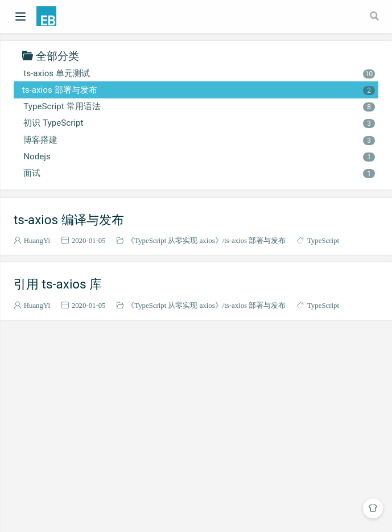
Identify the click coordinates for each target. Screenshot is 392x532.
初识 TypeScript (199, 123)
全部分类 (57, 55)
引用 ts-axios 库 (58, 284)
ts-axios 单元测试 (199, 73)
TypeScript (323, 240)
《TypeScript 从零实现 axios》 (174, 240)
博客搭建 (199, 140)
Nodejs (199, 156)
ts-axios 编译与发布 (69, 220)
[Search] (376, 16)
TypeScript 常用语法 (199, 106)
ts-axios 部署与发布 (199, 90)
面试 (199, 173)
